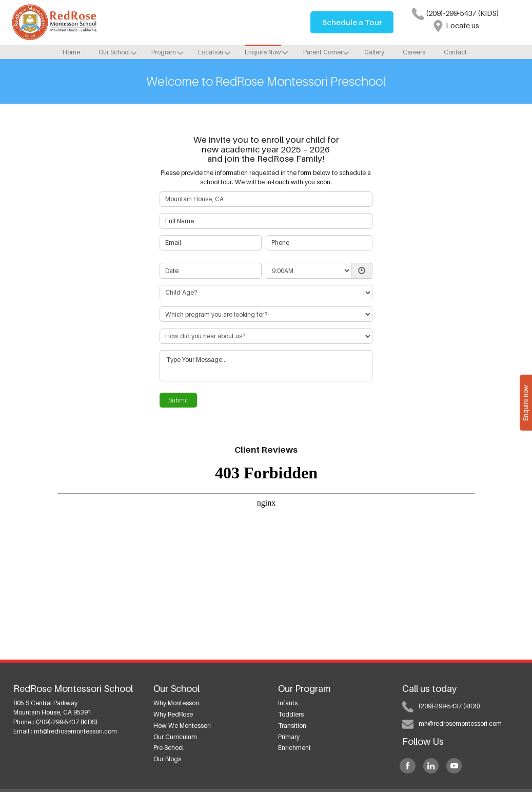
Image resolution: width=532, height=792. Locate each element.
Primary (289, 737)
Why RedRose (173, 714)
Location (211, 52)
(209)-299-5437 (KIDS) (456, 13)
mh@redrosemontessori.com (75, 731)
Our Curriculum (175, 737)
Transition (292, 726)
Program (164, 52)
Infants (288, 703)
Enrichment (294, 748)
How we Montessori (182, 726)
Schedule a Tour (352, 22)
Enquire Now (263, 52)
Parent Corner (323, 52)
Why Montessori (176, 703)
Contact (455, 52)
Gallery (374, 52)
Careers (414, 52)
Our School (114, 52)
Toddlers (291, 714)
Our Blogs (167, 759)
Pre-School (169, 748)
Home (71, 52)
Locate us (456, 25)
